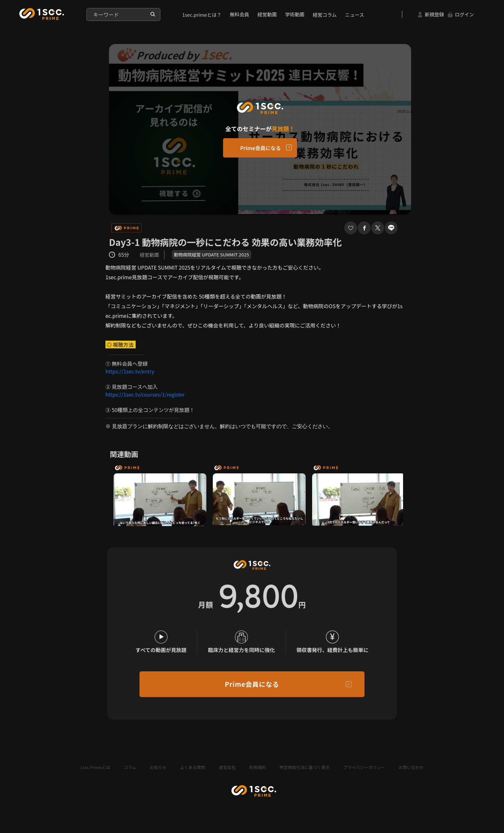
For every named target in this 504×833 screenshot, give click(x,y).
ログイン (461, 14)
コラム (130, 767)
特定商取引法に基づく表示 (305, 767)
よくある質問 (193, 767)
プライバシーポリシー (364, 767)
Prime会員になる (260, 148)
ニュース (355, 15)
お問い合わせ (411, 767)
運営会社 (227, 767)
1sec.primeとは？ (202, 15)
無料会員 (239, 14)
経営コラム (325, 15)
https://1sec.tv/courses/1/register (145, 394)
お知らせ (158, 767)
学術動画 (295, 14)
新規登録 (431, 14)
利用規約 (257, 767)
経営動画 (267, 14)
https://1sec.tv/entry (130, 371)
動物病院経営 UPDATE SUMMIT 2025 (212, 255)
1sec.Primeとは (95, 767)
